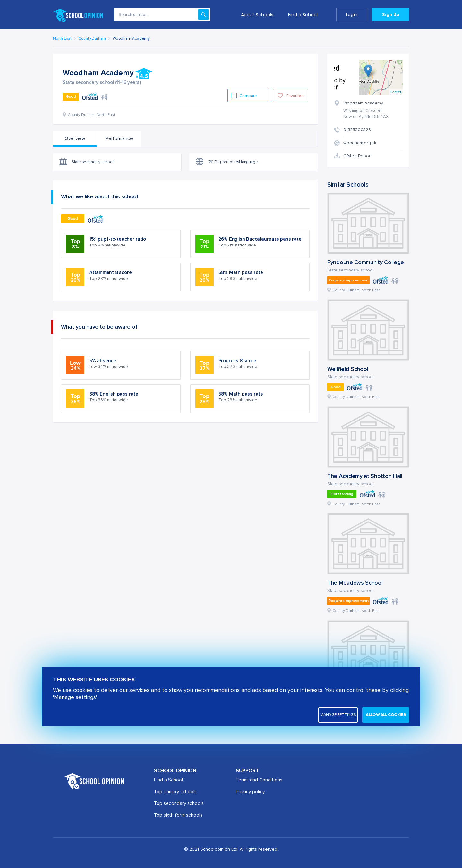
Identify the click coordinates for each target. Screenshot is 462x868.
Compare (249, 96)
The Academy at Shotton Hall (365, 476)
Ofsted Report (357, 156)
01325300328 (357, 130)
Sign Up (391, 15)
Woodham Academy (131, 39)
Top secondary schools (179, 803)
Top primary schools (175, 792)
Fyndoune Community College (366, 263)
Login (352, 15)
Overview (75, 139)
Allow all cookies (386, 715)
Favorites (295, 96)
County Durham (92, 39)
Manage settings (338, 715)
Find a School (303, 15)
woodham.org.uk (360, 143)
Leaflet (396, 92)
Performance (119, 139)
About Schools (257, 15)
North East (62, 39)
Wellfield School (348, 369)
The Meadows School (355, 583)
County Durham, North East (356, 290)
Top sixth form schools (178, 815)
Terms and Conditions (259, 780)
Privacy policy (250, 792)
